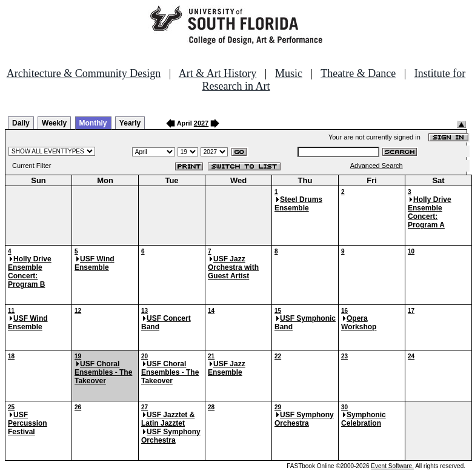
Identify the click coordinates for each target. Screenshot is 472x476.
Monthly (93, 123)
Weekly (54, 123)
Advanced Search (377, 166)
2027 (201, 123)
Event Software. (392, 466)
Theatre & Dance (358, 73)
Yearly (130, 123)
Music (289, 73)
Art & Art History (218, 73)
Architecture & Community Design (84, 73)
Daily (21, 123)
